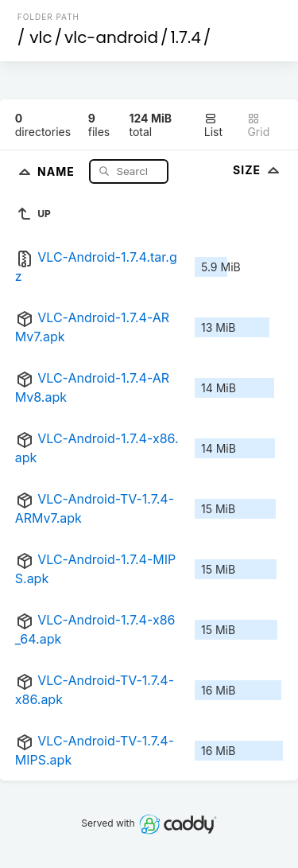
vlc (41, 37)
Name (58, 171)
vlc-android (111, 37)
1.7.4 (185, 37)
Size (258, 170)
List (213, 125)
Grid (258, 125)
